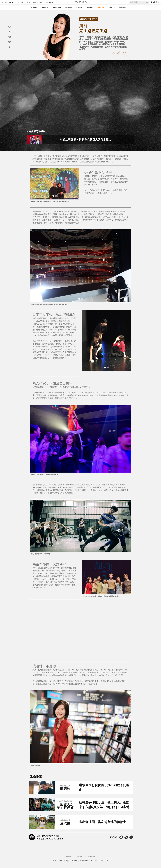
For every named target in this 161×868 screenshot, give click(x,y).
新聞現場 (101, 7)
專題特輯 (68, 7)
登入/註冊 (154, 2)
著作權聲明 (92, 859)
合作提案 (80, 859)
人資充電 (79, 7)
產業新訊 (34, 7)
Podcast (111, 7)
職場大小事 (56, 7)
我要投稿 (68, 859)
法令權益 (90, 7)
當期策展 (122, 7)
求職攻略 (45, 7)
